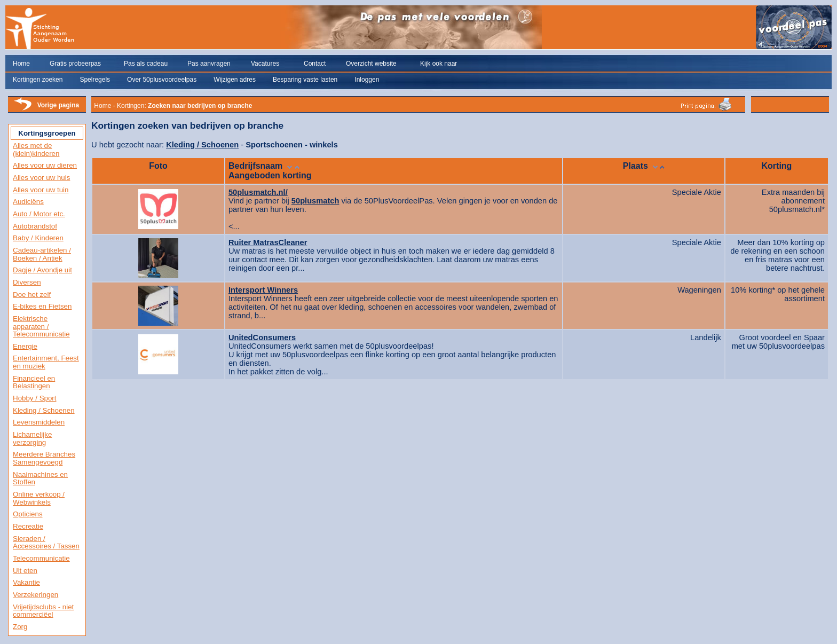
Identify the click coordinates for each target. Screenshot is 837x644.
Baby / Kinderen (38, 238)
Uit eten (25, 571)
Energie (25, 346)
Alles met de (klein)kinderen (36, 150)
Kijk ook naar (439, 64)
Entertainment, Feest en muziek (46, 362)
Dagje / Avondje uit (42, 270)
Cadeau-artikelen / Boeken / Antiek (42, 254)
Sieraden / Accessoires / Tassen (46, 543)
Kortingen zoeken (38, 80)
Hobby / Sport (35, 398)
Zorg (20, 627)
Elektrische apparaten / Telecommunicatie (41, 326)
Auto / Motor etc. (39, 214)
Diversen (27, 282)
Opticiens (28, 514)
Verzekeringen (35, 595)
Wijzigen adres (235, 80)
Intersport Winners (263, 290)
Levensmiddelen (39, 422)
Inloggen (367, 80)
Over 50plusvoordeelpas (162, 80)
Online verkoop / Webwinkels (39, 498)
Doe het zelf (32, 294)
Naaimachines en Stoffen (40, 478)
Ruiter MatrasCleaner (268, 242)
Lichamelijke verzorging (32, 438)
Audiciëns (28, 202)
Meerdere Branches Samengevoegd (44, 458)
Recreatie (28, 526)
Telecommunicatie (41, 558)
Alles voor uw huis (41, 178)
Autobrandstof (35, 226)
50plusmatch (315, 201)
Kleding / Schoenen (44, 410)
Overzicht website (371, 64)
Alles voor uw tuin (41, 190)
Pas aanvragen (209, 64)
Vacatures (265, 64)
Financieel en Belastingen (34, 382)
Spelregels (95, 80)
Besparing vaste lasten (305, 80)
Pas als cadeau (146, 64)
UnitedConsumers (262, 337)
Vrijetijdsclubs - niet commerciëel (43, 611)
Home (21, 64)
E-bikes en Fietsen (42, 306)
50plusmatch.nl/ (258, 192)
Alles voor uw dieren (45, 165)
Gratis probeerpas (75, 64)
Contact (315, 64)
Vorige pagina (58, 105)
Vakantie (26, 582)
